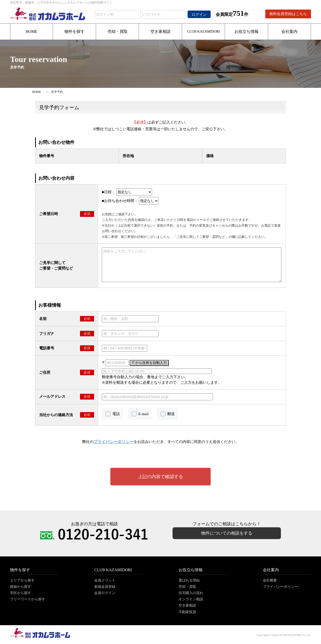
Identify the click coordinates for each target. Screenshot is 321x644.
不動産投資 (187, 612)
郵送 (171, 414)
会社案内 (289, 31)
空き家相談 (160, 31)
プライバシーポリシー (280, 587)
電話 (116, 414)
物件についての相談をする (227, 533)
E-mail (144, 414)
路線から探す (21, 587)
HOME (31, 31)
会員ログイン (105, 593)
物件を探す (74, 31)
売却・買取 (118, 31)
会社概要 (270, 580)
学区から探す (21, 593)
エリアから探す (22, 580)
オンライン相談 (191, 599)
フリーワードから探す (28, 599)
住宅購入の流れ (191, 593)
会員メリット (105, 580)
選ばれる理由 (189, 580)
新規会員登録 (105, 587)
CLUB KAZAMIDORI (204, 31)
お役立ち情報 (247, 31)
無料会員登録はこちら (288, 14)
